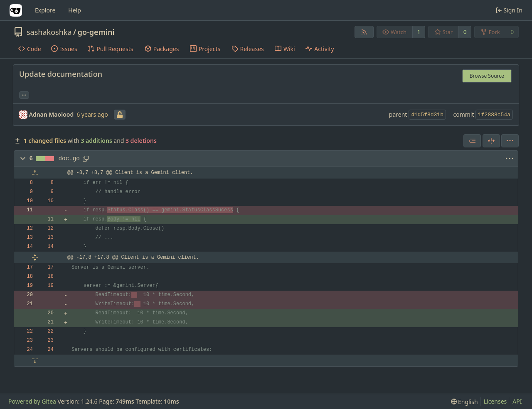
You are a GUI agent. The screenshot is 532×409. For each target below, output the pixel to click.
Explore (45, 10)
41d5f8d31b (427, 115)
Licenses (495, 401)
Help (75, 10)
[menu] (510, 141)
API (517, 401)
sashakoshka (49, 32)
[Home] (16, 10)
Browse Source (487, 76)
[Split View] (491, 141)
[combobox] (472, 141)
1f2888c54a (494, 115)
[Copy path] (86, 159)
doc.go (69, 159)
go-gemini (96, 32)
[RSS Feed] (364, 32)
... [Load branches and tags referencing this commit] (24, 94)
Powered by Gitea (32, 401)
